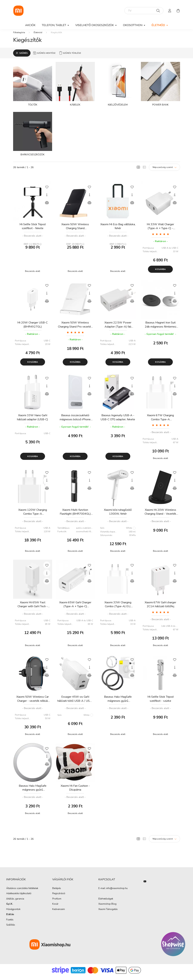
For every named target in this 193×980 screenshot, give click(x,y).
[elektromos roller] (144, 11)
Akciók (30, 25)
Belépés (57, 892)
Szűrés (23, 57)
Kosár (55, 908)
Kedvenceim (59, 913)
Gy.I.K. (10, 908)
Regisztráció (59, 897)
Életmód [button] (159, 25)
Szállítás (11, 929)
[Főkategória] (19, 36)
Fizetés (10, 923)
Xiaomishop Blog (107, 907)
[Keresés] (158, 11)
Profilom (57, 903)
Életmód (38, 36)
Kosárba (160, 273)
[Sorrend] (164, 171)
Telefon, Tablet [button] (54, 25)
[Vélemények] (160, 238)
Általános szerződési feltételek (22, 892)
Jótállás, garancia (15, 903)
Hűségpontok (13, 913)
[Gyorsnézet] (47, 198)
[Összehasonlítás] (47, 206)
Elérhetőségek (106, 903)
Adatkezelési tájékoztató (19, 897)
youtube (145, 885)
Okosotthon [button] (133, 25)
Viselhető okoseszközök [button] (95, 25)
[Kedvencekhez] (47, 190)
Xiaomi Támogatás (108, 913)
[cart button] (178, 11)
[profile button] (170, 11)
